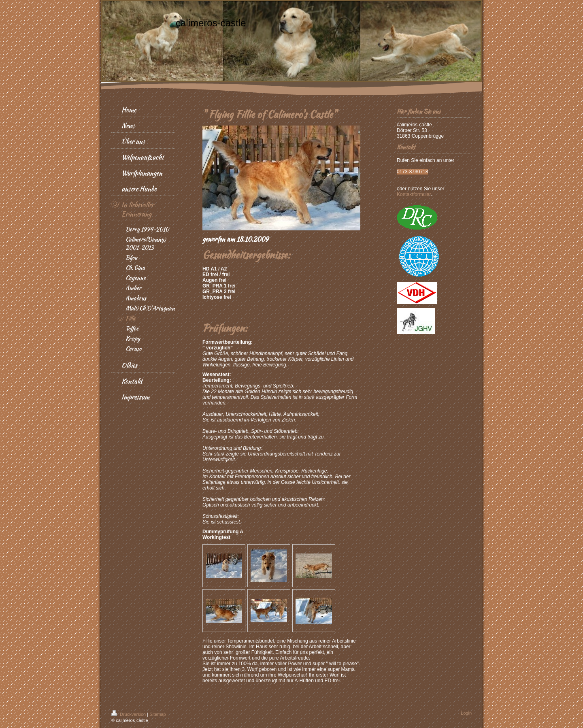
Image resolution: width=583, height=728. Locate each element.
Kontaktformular (414, 194)
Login (466, 713)
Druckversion (129, 714)
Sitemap (157, 714)
